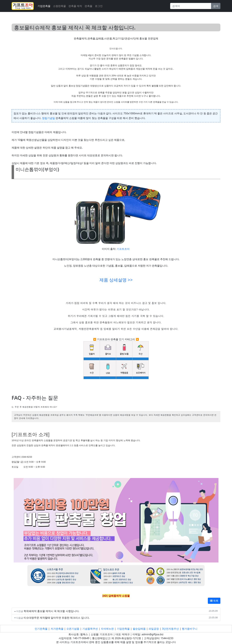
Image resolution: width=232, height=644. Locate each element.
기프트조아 (123, 249)
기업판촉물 (44, 6)
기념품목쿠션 (90, 629)
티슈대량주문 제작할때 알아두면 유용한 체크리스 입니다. (57, 618)
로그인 (99, 6)
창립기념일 (48, 118)
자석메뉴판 (107, 629)
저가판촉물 (57, 629)
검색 (216, 6)
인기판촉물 (41, 629)
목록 (214, 601)
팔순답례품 (139, 629)
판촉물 (88, 6)
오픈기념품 (73, 629)
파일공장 (154, 629)
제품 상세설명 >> (116, 280)
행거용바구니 (190, 629)
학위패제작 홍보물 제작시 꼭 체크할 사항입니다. (51, 611)
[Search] (191, 6)
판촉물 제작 (75, 6)
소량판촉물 (59, 6)
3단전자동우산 (170, 629)
